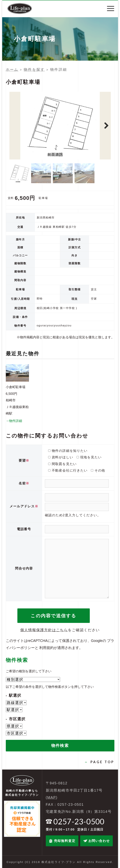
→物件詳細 (14, 421)
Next (106, 126)
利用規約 (47, 648)
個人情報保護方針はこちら (44, 630)
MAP (52, 797)
